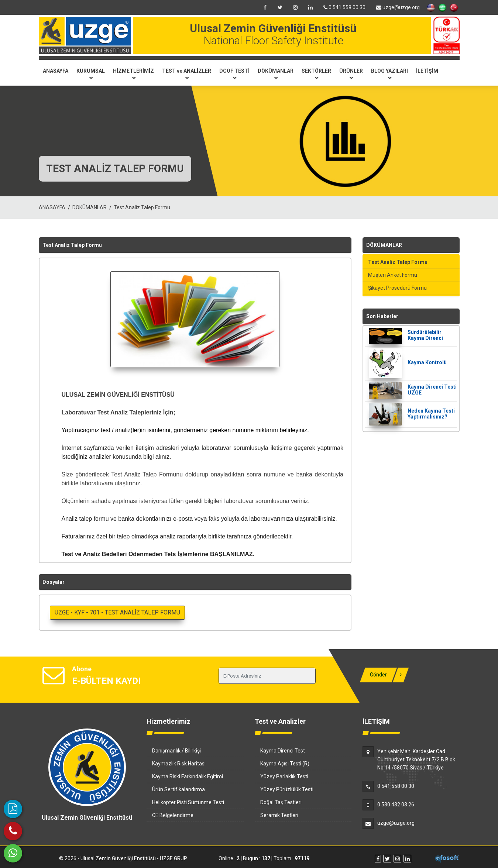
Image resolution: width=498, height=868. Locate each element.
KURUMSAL (91, 74)
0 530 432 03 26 (396, 805)
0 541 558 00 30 (344, 7)
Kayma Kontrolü (427, 362)
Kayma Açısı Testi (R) (285, 764)
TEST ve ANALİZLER (187, 74)
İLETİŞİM (427, 71)
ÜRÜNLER (351, 74)
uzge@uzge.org (398, 7)
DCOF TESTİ (234, 74)
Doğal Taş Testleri (281, 802)
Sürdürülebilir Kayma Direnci (425, 335)
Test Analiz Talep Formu (142, 207)
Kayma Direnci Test (283, 751)
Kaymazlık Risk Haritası (179, 764)
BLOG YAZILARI (389, 74)
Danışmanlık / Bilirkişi (176, 751)
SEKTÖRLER (316, 74)
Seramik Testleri (279, 815)
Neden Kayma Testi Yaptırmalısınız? (431, 414)
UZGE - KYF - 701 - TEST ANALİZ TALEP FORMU (117, 612)
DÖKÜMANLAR (276, 74)
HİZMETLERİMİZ (133, 74)
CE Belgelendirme (173, 815)
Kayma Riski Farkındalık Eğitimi (188, 776)
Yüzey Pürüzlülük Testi (287, 789)
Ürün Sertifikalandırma (178, 789)
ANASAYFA (56, 71)
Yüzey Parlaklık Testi (284, 776)
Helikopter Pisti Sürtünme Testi (188, 802)
